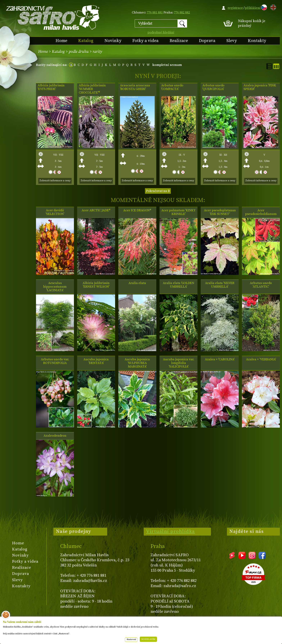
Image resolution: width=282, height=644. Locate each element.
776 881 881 (155, 12)
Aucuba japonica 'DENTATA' (96, 361)
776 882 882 (182, 12)
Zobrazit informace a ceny (55, 181)
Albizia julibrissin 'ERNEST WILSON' (96, 285)
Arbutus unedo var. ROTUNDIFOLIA (55, 361)
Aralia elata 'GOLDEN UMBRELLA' (178, 285)
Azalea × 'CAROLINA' (220, 359)
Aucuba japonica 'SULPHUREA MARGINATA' (137, 363)
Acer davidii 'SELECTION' (55, 212)
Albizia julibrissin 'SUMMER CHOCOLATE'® (92, 89)
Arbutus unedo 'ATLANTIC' (261, 285)
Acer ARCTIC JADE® (96, 210)
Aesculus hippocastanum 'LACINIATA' (55, 287)
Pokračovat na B (158, 191)
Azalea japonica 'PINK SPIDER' (260, 87)
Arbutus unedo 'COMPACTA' (172, 87)
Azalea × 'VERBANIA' (261, 359)
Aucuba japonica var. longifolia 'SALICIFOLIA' (179, 363)
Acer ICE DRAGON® (137, 210)
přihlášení (253, 8)
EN (272, 7)
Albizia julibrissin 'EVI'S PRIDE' (51, 87)
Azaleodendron (55, 436)
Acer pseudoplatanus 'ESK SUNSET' (220, 212)
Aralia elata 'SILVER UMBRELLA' (220, 285)
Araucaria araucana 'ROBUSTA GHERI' (135, 87)
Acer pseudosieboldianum (261, 212)
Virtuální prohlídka (170, 531)
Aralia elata (137, 283)
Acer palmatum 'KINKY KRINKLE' (178, 212)
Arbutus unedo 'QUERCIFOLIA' (213, 87)
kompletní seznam (167, 65)
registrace (235, 8)
